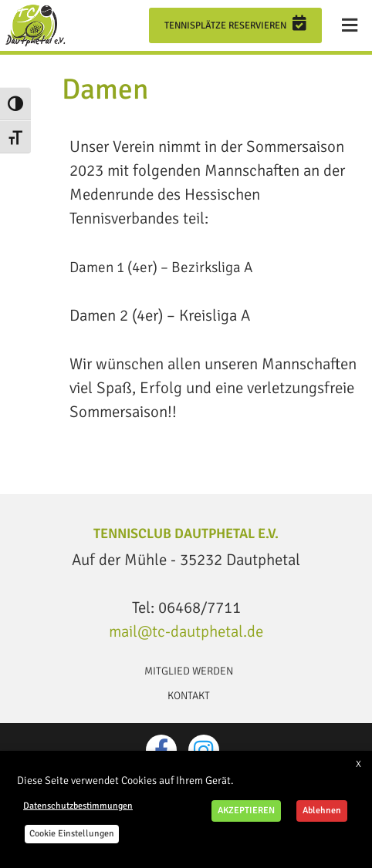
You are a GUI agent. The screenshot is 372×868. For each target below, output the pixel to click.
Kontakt (189, 696)
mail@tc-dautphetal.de (186, 631)
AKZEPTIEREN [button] (246, 811)
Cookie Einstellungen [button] (72, 834)
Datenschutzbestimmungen (78, 806)
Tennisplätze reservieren (235, 24)
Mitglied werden (189, 671)
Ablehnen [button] (322, 811)
